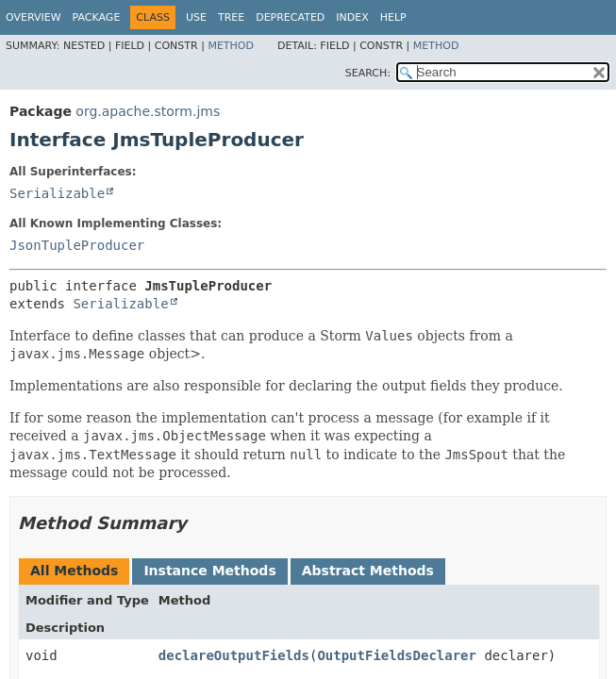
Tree (231, 17)
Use (196, 17)
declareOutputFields (234, 655)
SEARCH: (368, 73)
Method (231, 46)
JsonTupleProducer (77, 245)
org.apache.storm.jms (148, 111)
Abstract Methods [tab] (368, 571)
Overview (33, 17)
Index (352, 17)
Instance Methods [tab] (209, 571)
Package (97, 17)
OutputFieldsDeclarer (397, 655)
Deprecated (290, 17)
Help (393, 17)
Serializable (57, 193)
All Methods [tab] (74, 571)
